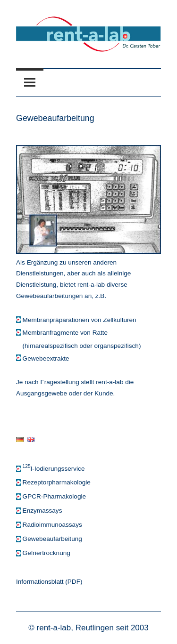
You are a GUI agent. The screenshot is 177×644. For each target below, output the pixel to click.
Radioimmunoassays (52, 525)
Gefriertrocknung (46, 553)
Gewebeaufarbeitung (52, 539)
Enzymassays (42, 511)
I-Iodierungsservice (54, 469)
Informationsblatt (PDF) (49, 582)
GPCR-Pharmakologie (54, 496)
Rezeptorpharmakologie (57, 482)
